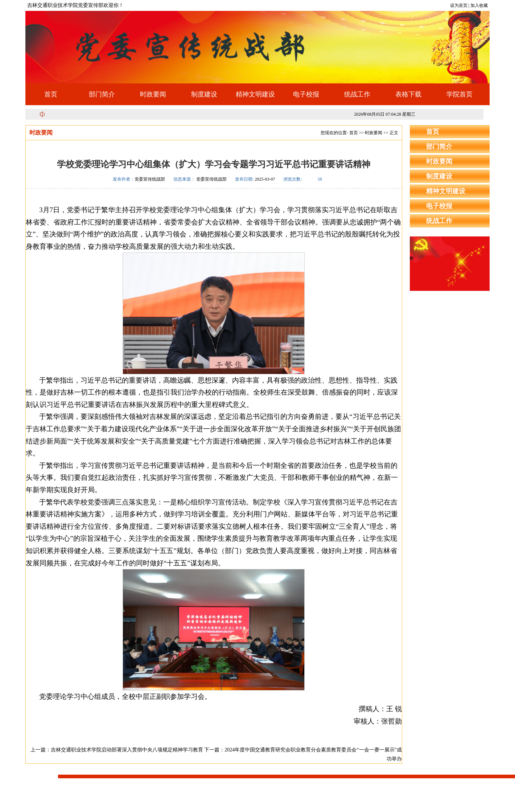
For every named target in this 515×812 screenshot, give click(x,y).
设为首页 (459, 5)
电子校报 (306, 94)
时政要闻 (153, 94)
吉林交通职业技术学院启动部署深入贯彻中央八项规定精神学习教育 (127, 750)
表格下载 (408, 94)
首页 (51, 94)
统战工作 (357, 94)
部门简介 (102, 94)
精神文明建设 (255, 94)
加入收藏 (479, 5)
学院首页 (460, 94)
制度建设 (204, 94)
